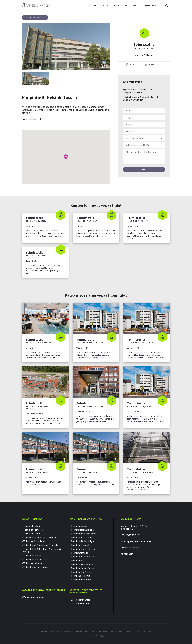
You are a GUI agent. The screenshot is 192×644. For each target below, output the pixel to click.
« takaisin (35, 18)
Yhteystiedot (153, 5)
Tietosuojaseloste (130, 548)
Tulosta (133, 64)
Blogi (136, 5)
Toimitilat (101, 5)
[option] (66, 47)
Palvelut (121, 5)
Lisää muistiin (154, 64)
